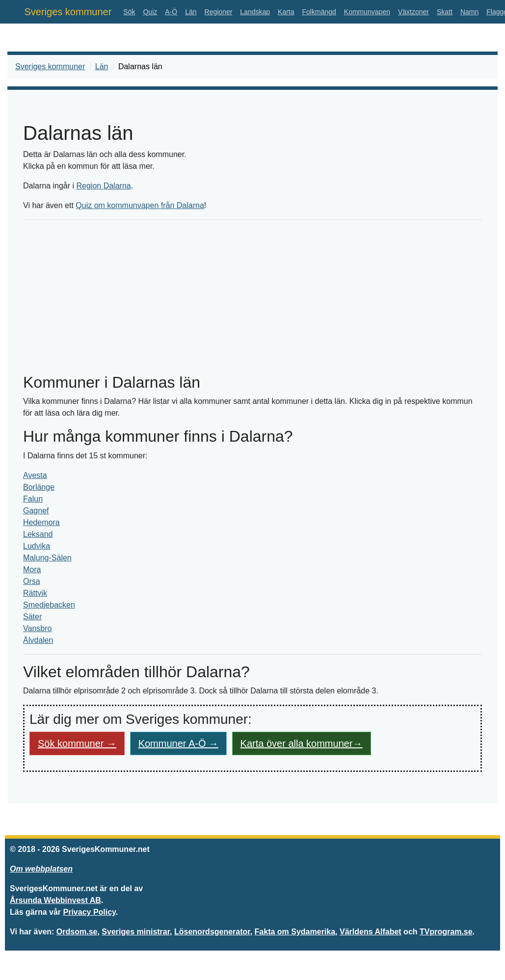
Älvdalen (38, 640)
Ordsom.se (77, 932)
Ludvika (37, 546)
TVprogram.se (446, 932)
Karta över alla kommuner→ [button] (302, 743)
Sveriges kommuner (68, 12)
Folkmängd (319, 12)
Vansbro (37, 628)
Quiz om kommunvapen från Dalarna (140, 205)
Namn (469, 12)
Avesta (35, 475)
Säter (32, 617)
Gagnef (36, 511)
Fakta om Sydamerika (295, 932)
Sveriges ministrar (136, 932)
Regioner (219, 12)
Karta (286, 12)
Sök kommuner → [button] (77, 743)
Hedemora (41, 522)
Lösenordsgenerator (212, 932)
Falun (33, 499)
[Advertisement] (252, 296)
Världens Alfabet (371, 932)
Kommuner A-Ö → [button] (178, 743)
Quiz (150, 12)
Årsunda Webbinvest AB (55, 900)
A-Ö (171, 12)
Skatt (445, 12)
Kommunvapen (367, 12)
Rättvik (35, 593)
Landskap (255, 12)
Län (191, 12)
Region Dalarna (104, 186)
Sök (129, 12)
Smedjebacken (49, 605)
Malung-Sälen (47, 558)
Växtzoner (413, 12)
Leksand (38, 534)
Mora (32, 569)
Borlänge (39, 487)
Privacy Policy (90, 912)
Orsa (32, 581)
